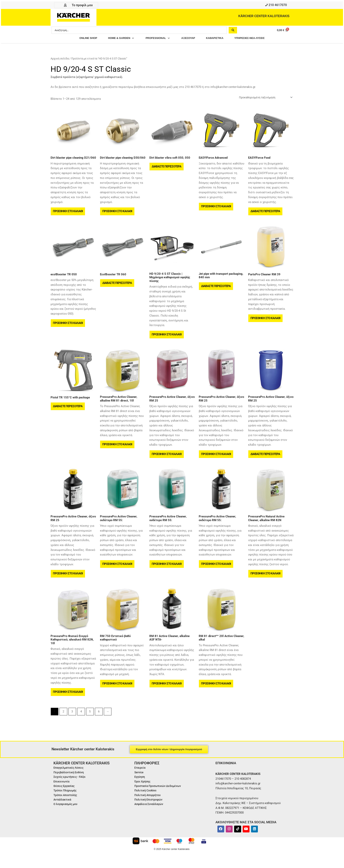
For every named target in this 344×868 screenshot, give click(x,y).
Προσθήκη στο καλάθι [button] (68, 213)
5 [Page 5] (90, 719)
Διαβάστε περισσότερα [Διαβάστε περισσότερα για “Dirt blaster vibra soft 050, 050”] (167, 168)
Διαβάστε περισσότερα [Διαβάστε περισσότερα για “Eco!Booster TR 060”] (117, 286)
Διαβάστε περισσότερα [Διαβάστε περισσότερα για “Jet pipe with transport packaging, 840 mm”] (216, 289)
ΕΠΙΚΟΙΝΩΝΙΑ (226, 770)
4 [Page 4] (81, 719)
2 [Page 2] (63, 719)
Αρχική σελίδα (60, 59)
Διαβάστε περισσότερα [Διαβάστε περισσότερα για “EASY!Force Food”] (266, 213)
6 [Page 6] (99, 719)
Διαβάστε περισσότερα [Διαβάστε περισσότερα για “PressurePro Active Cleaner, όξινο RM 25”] (266, 458)
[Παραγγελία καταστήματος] (263, 98)
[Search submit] (233, 31)
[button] (117, 39)
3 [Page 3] (72, 719)
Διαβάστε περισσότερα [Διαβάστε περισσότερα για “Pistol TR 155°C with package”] (68, 410)
